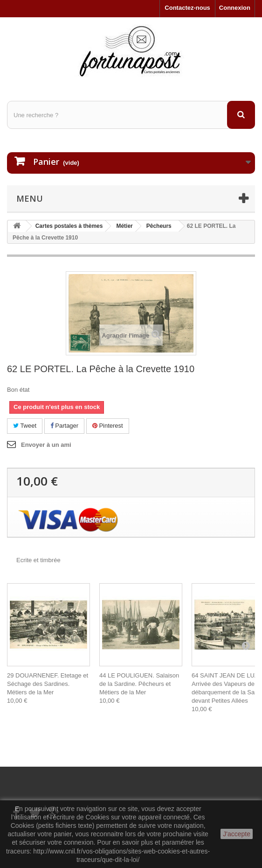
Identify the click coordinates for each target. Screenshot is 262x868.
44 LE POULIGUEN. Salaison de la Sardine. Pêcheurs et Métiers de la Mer (139, 684)
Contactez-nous (187, 8)
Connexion (235, 8)
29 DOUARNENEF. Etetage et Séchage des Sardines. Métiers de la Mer (48, 684)
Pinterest (108, 426)
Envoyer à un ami (46, 445)
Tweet (25, 426)
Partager (64, 426)
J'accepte (237, 834)
